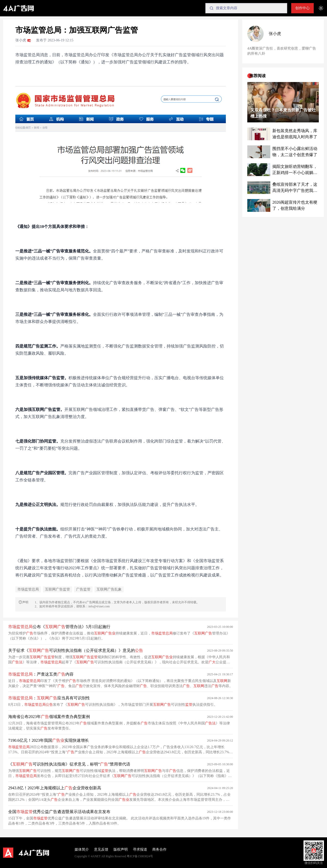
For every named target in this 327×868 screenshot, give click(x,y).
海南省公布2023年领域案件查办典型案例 (49, 717)
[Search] (246, 8)
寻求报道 (140, 849)
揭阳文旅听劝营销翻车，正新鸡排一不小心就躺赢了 (295, 170)
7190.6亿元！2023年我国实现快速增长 (49, 740)
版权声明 (121, 849)
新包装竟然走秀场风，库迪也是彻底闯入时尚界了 (295, 134)
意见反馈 (101, 849)
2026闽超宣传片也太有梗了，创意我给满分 (295, 205)
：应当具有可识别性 (49, 698)
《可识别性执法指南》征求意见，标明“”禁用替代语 (69, 764)
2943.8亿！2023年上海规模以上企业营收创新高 (55, 788)
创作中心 (302, 8)
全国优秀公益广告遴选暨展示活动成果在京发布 (59, 812)
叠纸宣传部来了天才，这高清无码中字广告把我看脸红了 (295, 188)
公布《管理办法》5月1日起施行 (59, 627)
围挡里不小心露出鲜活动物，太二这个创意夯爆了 (295, 152)
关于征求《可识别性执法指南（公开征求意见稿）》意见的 (76, 650)
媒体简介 (82, 849)
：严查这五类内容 (41, 674)
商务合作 (159, 849)
